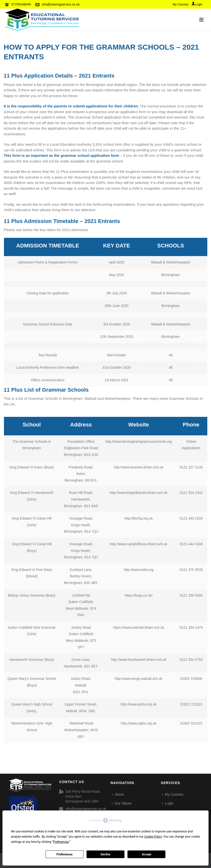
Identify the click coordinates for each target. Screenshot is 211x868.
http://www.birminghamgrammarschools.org (139, 442)
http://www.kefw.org (139, 570)
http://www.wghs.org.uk (139, 723)
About (118, 794)
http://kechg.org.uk (139, 518)
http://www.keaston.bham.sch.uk (139, 467)
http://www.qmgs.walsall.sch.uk (139, 679)
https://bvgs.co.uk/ (139, 595)
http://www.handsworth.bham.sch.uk (139, 660)
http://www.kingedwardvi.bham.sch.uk (139, 493)
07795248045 (21, 4)
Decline (105, 854)
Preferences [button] (61, 842)
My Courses (173, 794)
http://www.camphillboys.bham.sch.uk (139, 544)
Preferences (65, 854)
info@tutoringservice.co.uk (61, 4)
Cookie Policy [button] (153, 837)
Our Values (122, 803)
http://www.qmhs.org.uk (139, 704)
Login (168, 803)
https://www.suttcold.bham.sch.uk (139, 627)
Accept (146, 854)
